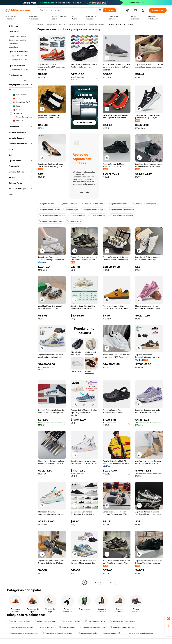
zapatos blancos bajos (70, 621)
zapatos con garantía (87, 633)
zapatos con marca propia (145, 204)
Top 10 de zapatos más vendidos (139, 633)
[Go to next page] (122, 582)
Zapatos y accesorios (56, 24)
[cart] (136, 11)
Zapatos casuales (96, 24)
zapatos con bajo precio (49, 210)
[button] (100, 10)
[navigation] (20, 304)
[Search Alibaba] (67, 10)
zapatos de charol (46, 627)
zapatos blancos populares (122, 216)
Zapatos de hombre (77, 24)
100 (117, 582)
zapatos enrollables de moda (93, 627)
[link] (169, 618)
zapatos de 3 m (74, 221)
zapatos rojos (71, 210)
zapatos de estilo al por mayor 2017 (23, 633)
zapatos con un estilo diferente (121, 210)
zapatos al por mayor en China (123, 621)
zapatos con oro (78, 216)
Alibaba (40, 24)
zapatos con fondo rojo (93, 210)
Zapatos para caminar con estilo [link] (121, 24)
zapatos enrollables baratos (21, 627)
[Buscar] (109, 10)
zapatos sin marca (47, 204)
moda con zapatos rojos (19, 621)
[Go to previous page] (79, 582)
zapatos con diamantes (93, 204)
